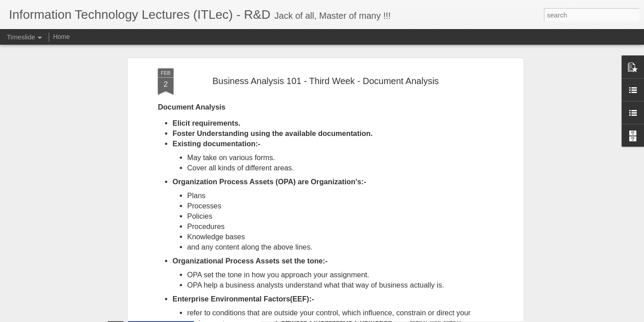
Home (61, 37)
